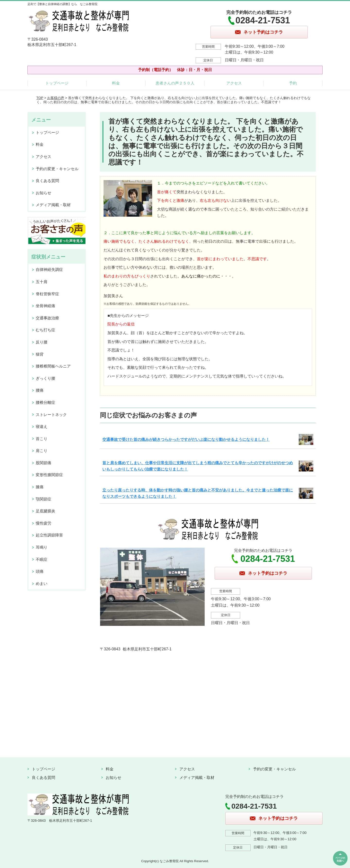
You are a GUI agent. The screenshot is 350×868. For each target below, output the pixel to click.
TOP (40, 98)
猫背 (40, 354)
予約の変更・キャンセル (57, 169)
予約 (293, 83)
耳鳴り (42, 547)
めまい (42, 584)
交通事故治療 (47, 318)
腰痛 (40, 390)
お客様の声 (56, 98)
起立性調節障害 (49, 535)
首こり (42, 439)
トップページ (57, 83)
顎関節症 (44, 499)
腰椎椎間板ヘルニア (53, 366)
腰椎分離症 (45, 402)
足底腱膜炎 (45, 511)
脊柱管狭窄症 (47, 294)
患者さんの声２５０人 (175, 83)
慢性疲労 (44, 523)
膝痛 (40, 487)
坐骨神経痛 (45, 306)
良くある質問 (47, 181)
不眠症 (42, 559)
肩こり (42, 451)
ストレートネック (51, 415)
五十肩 (42, 282)
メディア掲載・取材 (53, 205)
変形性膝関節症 (49, 475)
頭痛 (40, 571)
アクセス (234, 83)
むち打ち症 (45, 330)
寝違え (42, 427)
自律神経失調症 (49, 270)
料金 (116, 83)
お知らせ (44, 193)
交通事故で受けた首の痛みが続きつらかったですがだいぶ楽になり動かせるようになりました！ (186, 439)
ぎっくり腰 (45, 378)
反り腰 (42, 342)
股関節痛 (44, 463)
